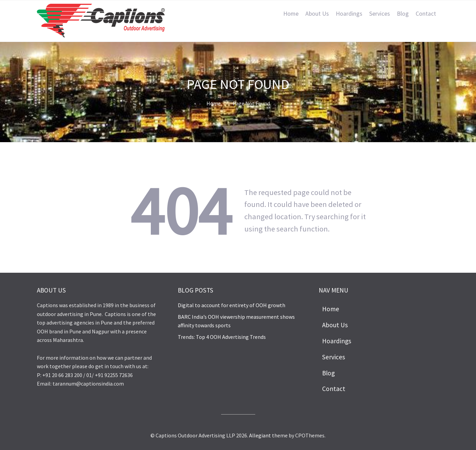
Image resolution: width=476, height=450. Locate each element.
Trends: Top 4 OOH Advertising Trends (222, 337)
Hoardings (349, 14)
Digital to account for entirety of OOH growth (232, 305)
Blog (403, 14)
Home (291, 14)
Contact (426, 14)
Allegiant (260, 435)
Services (380, 14)
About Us (317, 14)
